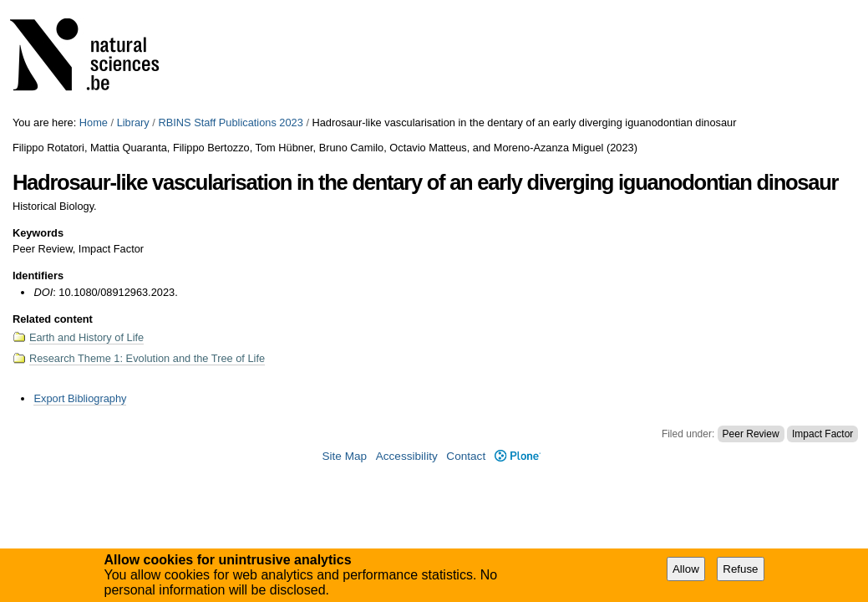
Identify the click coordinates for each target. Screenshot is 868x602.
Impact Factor (822, 434)
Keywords (38, 233)
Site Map (344, 456)
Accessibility (407, 456)
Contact (466, 456)
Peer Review (751, 434)
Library (133, 122)
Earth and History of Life (86, 337)
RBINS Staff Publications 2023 (230, 122)
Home (94, 122)
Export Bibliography (80, 398)
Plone (518, 456)
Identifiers (38, 275)
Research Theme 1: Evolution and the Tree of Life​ (147, 358)
